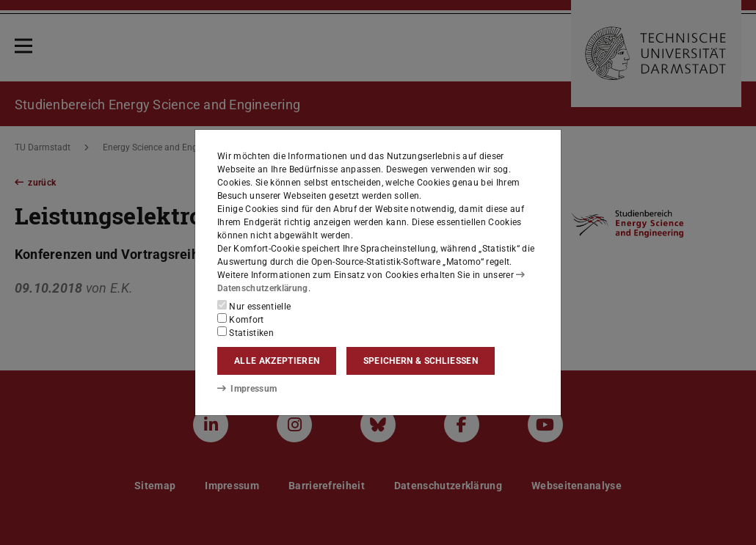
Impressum (247, 389)
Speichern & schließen (421, 361)
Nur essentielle (254, 306)
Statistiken (246, 332)
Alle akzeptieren (277, 361)
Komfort (241, 319)
